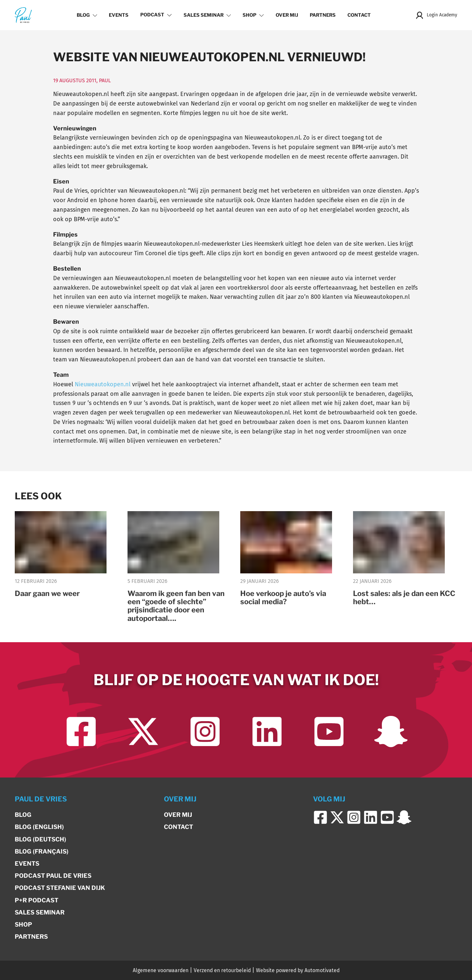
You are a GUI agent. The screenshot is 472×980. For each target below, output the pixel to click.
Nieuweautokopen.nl (103, 384)
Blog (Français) (42, 851)
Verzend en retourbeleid (222, 970)
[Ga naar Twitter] (143, 731)
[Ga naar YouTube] (329, 731)
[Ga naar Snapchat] (391, 731)
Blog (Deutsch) (40, 839)
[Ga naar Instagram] (205, 731)
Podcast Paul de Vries (53, 876)
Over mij (287, 15)
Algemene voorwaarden (161, 970)
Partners (323, 15)
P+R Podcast (37, 900)
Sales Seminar (207, 15)
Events (119, 15)
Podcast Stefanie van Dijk (60, 888)
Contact (359, 15)
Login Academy (436, 15)
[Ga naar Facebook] (81, 731)
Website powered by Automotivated (298, 970)
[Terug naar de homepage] (23, 15)
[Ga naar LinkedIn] (267, 731)
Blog (87, 15)
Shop (253, 15)
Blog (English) (39, 827)
